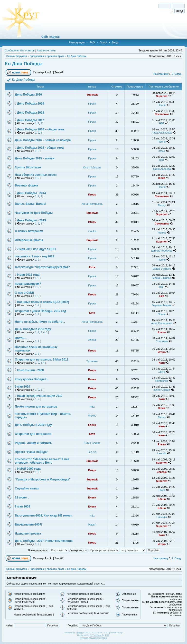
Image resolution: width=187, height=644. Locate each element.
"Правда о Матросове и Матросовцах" (43, 479)
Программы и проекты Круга (47, 56)
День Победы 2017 (31, 120)
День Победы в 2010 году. (34, 425)
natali (162, 151)
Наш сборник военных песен (36, 175)
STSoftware (96, 635)
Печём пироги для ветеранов (36, 407)
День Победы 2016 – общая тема (41, 129)
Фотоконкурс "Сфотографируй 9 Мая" (42, 267)
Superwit (92, 95)
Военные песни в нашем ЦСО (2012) (43, 302)
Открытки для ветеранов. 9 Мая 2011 (42, 360)
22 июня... (22, 498)
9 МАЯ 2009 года (29, 469)
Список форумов (17, 56)
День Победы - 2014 (32, 193)
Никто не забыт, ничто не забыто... (40, 322)
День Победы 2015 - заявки (35, 158)
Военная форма (26, 185)
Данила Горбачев (162, 251)
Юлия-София (162, 390)
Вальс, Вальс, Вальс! (30, 204)
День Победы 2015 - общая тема (40, 148)
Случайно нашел (27, 488)
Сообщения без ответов (20, 50)
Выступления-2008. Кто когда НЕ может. (44, 516)
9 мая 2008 (22, 507)
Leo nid (92, 452)
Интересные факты (29, 240)
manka (92, 231)
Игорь (92, 195)
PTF (107, 635)
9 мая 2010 (22, 387)
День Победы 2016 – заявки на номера (43, 140)
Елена (162, 332)
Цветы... (21, 338)
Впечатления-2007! (28, 525)
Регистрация (77, 42)
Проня (92, 104)
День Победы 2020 (28, 95)
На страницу (161, 74)
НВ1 (162, 123)
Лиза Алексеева (162, 133)
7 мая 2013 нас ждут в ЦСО (36, 249)
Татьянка (92, 361)
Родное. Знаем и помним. (33, 443)
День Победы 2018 (31, 113)
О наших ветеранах (29, 231)
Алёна (92, 340)
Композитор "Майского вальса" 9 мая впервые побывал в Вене (42, 461)
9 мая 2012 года (28, 275)
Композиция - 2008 (30, 370)
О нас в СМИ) (24, 293)
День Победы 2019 (31, 104)
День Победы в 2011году (33, 329)
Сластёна (162, 341)
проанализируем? (28, 284)
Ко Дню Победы (77, 56)
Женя (162, 178)
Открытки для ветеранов (33, 434)
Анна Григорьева (92, 204)
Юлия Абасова (92, 167)
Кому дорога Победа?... (32, 379)
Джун (162, 372)
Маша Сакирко (162, 269)
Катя (92, 267)
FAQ (92, 42)
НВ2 (162, 287)
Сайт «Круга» (51, 37)
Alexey (162, 205)
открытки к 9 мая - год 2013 (34, 256)
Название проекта (28, 534)
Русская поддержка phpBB (94, 638)
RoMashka (162, 381)
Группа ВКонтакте (28, 167)
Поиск (103, 42)
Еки (162, 296)
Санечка (162, 517)
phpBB (79, 633)
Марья (92, 525)
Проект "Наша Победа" (31, 452)
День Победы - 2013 (32, 220)
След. (178, 74)
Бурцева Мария (162, 305)
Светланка (162, 114)
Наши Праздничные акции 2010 (40, 396)
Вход (115, 42)
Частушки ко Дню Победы (34, 213)
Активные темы (46, 50)
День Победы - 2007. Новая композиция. (44, 541)
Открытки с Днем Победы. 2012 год (40, 311)
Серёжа (162, 472)
